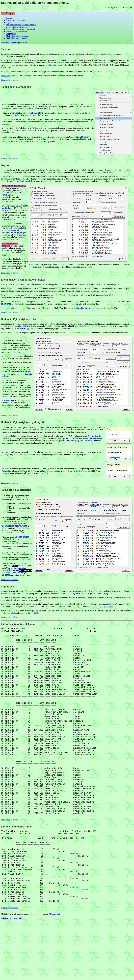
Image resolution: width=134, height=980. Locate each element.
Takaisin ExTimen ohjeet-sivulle (14, 42)
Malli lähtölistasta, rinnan (16, 38)
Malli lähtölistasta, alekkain (17, 36)
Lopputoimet (11, 34)
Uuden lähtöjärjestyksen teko (18, 27)
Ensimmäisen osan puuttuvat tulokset (21, 25)
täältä (36, 613)
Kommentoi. (55, 973)
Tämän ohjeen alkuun (10, 80)
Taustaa (9, 18)
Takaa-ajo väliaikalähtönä (16, 31)
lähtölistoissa (15, 352)
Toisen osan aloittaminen (16, 20)
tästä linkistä (108, 607)
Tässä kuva (6, 76)
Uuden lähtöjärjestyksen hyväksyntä (21, 29)
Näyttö (9, 22)
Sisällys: (8, 13)
